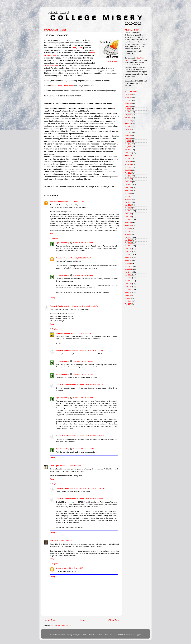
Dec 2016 (128, 94)
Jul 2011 (128, 263)
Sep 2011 (128, 257)
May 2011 (128, 269)
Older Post (114, 620)
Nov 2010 (128, 287)
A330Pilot (121, 635)
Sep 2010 (128, 292)
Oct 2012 (128, 220)
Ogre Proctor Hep (63, 243)
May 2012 (128, 234)
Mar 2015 (128, 153)
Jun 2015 (128, 144)
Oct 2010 (128, 290)
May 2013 (128, 199)
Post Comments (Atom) (62, 625)
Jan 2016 (128, 126)
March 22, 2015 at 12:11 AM (81, 333)
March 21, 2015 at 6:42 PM (88, 306)
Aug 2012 (128, 225)
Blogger (138, 635)
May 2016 (128, 115)
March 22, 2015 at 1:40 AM (94, 499)
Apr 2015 (128, 150)
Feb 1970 (128, 304)
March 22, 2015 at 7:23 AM (83, 374)
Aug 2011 (128, 260)
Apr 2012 (128, 237)
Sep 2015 (128, 135)
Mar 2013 (128, 205)
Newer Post (50, 620)
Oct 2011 (128, 254)
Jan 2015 (128, 158)
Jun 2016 (128, 112)
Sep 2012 (128, 223)
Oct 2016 (128, 100)
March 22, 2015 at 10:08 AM (81, 258)
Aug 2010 (128, 295)
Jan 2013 (128, 211)
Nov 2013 (128, 182)
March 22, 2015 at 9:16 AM (94, 385)
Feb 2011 (128, 278)
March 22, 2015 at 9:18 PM (83, 275)
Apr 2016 (128, 118)
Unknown (60, 568)
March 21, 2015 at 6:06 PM (83, 243)
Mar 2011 (128, 275)
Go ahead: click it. (113, 62)
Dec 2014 (128, 161)
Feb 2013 (128, 208)
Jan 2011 (128, 281)
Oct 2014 (128, 167)
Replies (55, 238)
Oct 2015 (128, 132)
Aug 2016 (128, 106)
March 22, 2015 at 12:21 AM (71, 466)
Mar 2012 (128, 240)
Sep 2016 (128, 103)
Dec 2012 (128, 214)
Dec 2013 (128, 179)
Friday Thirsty (77, 48)
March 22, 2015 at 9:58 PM (63, 541)
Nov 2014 (128, 164)
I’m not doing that (51, 65)
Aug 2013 (128, 191)
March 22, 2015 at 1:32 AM (94, 488)
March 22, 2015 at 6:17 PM (83, 398)
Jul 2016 (128, 109)
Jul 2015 (128, 141)
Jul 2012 (128, 228)
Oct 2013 (128, 185)
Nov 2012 (128, 217)
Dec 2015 (128, 129)
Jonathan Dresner (57, 202)
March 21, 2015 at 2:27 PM (74, 202)
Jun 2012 (128, 231)
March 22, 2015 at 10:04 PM (95, 436)
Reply (52, 233)
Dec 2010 (128, 284)
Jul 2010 (128, 298)
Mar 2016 (128, 121)
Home (82, 620)
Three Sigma (55, 466)
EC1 (51, 541)
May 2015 (128, 147)
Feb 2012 (128, 243)
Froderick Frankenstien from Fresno (64, 306)
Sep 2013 (128, 188)
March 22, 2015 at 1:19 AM (94, 351)
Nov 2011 (128, 252)
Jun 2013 (128, 196)
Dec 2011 (128, 249)
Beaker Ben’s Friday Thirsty (62, 86)
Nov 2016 (128, 97)
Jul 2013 (128, 193)
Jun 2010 (128, 301)
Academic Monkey (63, 333)
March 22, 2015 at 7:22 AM (83, 361)
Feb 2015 (128, 155)
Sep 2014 (128, 170)
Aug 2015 (128, 138)
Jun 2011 (128, 266)
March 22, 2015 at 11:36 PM (83, 449)
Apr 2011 (128, 272)
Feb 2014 (128, 173)
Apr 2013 (128, 202)
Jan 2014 (128, 176)
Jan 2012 (128, 246)
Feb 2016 (128, 124)
